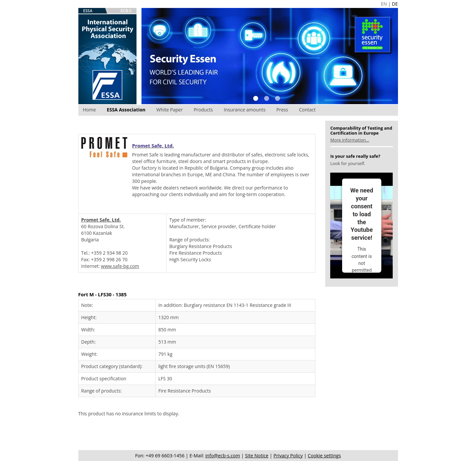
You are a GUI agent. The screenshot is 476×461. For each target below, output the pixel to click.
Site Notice (257, 456)
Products (203, 110)
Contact (307, 110)
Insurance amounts (245, 110)
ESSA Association (126, 110)
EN (384, 4)
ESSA (88, 11)
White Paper (170, 110)
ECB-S (126, 11)
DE (395, 4)
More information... (350, 140)
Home (90, 110)
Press (282, 110)
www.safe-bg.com (120, 266)
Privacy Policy (288, 456)
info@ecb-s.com (223, 456)
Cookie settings (324, 456)
